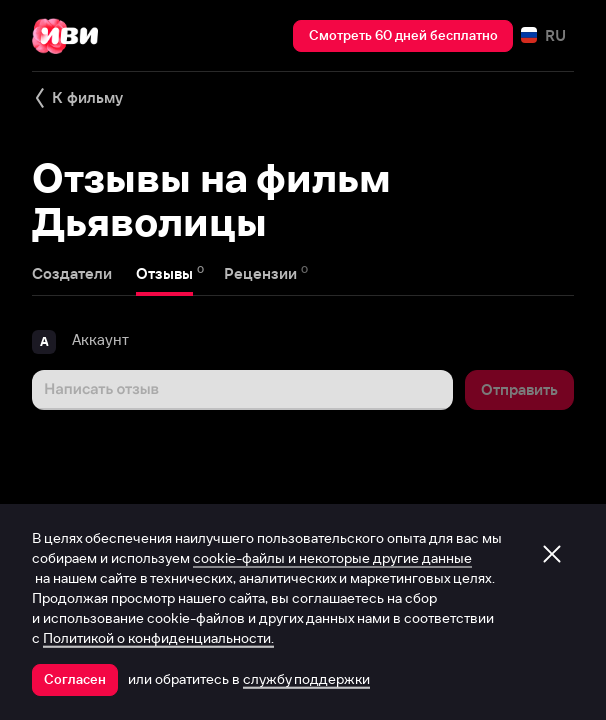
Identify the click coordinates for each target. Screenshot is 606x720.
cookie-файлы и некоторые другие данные (332, 558)
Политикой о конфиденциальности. (158, 638)
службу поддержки (306, 679)
